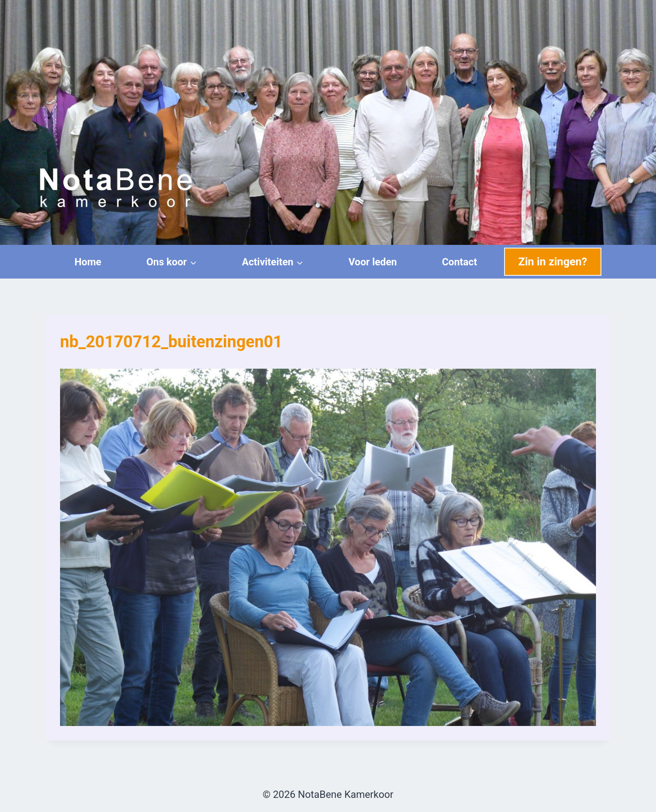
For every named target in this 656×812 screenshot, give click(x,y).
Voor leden (373, 262)
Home (88, 262)
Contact (459, 262)
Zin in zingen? (553, 262)
